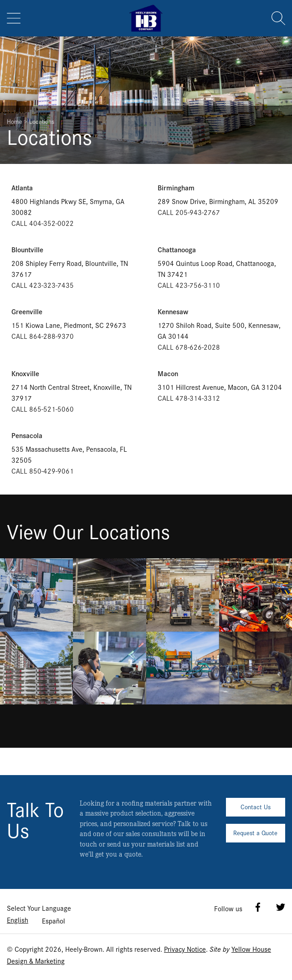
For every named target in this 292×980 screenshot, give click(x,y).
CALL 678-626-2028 (189, 347)
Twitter (281, 907)
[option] (54, 921)
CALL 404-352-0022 (43, 223)
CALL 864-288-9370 (43, 336)
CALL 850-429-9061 (43, 471)
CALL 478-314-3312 (189, 398)
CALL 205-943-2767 (189, 212)
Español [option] (54, 921)
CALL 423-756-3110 (189, 285)
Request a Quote (255, 833)
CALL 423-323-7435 (43, 285)
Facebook (258, 907)
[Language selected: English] (36, 920)
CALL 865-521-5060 (43, 409)
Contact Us (256, 807)
